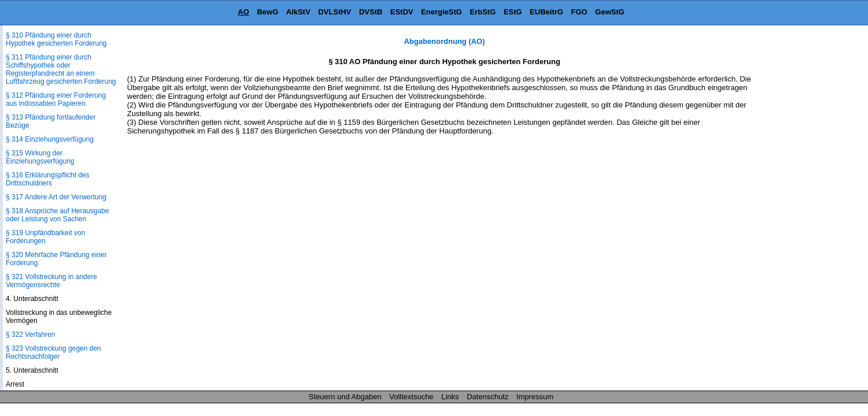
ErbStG (483, 12)
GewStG (610, 12)
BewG (268, 12)
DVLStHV (335, 12)
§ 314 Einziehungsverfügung (50, 139)
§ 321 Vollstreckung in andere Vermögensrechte (51, 281)
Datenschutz (487, 397)
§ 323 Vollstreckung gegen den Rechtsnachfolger (53, 352)
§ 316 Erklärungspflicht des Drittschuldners (48, 179)
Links (450, 397)
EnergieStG (442, 12)
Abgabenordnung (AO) (444, 41)
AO (244, 12)
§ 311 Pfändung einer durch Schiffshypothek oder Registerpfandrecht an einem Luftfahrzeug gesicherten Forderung (61, 69)
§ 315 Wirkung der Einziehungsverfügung (40, 157)
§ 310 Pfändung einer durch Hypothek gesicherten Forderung (56, 39)
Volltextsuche (411, 397)
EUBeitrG (546, 12)
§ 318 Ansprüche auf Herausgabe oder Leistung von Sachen (57, 215)
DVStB (371, 12)
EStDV (402, 12)
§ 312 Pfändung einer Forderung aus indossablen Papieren (56, 99)
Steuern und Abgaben (345, 397)
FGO (579, 12)
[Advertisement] (810, 210)
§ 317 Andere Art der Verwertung (56, 197)
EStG (513, 12)
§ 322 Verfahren (30, 335)
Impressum (535, 397)
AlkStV (298, 12)
